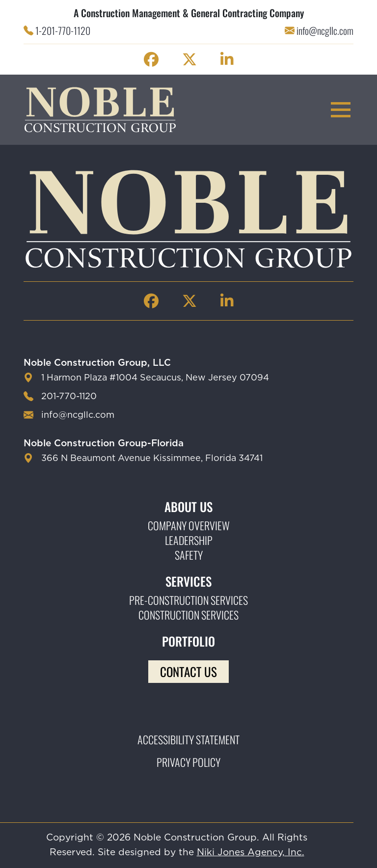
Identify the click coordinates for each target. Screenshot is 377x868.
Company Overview (189, 525)
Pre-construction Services (188, 600)
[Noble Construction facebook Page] (151, 59)
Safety (189, 555)
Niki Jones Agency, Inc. (251, 853)
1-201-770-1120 (63, 30)
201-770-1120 (69, 397)
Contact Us (188, 671)
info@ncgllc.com (325, 30)
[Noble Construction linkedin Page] (227, 59)
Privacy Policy (188, 762)
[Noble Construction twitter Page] (189, 59)
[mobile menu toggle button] (341, 110)
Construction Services (188, 615)
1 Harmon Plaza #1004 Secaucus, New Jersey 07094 (155, 378)
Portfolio (188, 641)
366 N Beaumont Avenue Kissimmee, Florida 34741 (152, 459)
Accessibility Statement (188, 739)
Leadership (189, 540)
